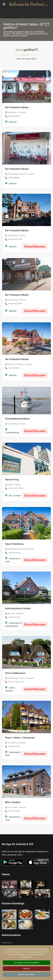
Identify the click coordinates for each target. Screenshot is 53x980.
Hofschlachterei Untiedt (18, 608)
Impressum (7, 943)
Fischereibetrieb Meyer (17, 419)
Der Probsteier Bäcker (17, 107)
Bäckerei (11, 122)
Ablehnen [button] (26, 969)
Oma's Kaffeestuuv (15, 673)
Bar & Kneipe (13, 495)
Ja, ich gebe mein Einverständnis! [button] (26, 963)
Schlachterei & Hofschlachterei (13, 624)
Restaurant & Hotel (13, 560)
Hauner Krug (12, 480)
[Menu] (4, 4)
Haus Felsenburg (14, 544)
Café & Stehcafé (10, 689)
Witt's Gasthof (13, 802)
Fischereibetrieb (12, 431)
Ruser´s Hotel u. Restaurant (20, 738)
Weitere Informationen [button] (27, 975)
